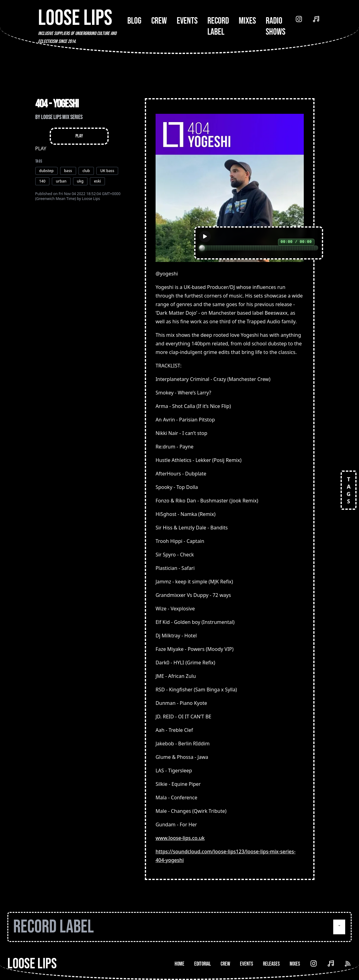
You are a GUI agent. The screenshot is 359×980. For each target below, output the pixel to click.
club (86, 171)
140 (42, 181)
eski (97, 181)
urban (61, 181)
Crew (159, 21)
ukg (80, 181)
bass (68, 171)
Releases (271, 964)
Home (179, 964)
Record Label (218, 26)
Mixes (247, 21)
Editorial (203, 964)
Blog (134, 21)
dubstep (46, 171)
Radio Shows (276, 26)
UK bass (107, 171)
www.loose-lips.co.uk (180, 838)
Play (79, 136)
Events (187, 21)
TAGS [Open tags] (349, 490)
